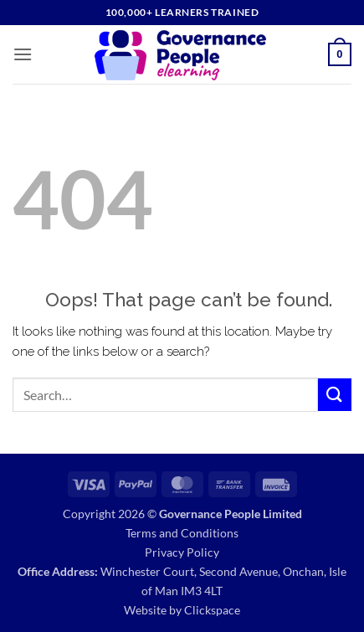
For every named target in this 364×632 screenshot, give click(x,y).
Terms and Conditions (182, 533)
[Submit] (335, 395)
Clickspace (212, 610)
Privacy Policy (182, 552)
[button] (23, 54)
